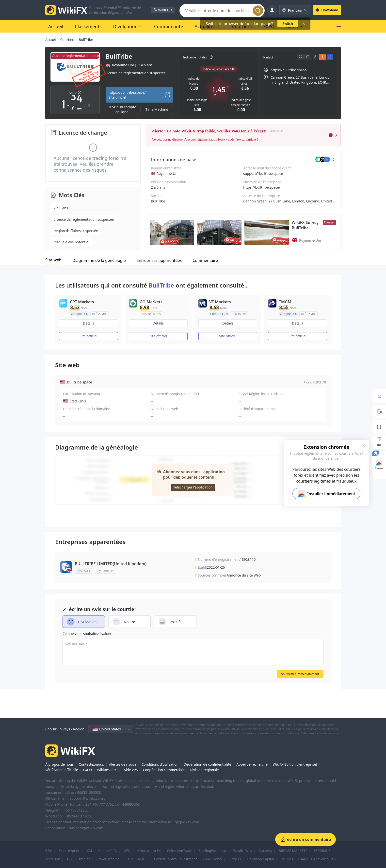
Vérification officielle (62, 770)
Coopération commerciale (164, 770)
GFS (127, 851)
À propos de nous (59, 764)
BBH (49, 851)
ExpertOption (70, 851)
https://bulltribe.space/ (262, 187)
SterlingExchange (213, 851)
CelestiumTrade (179, 851)
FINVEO (235, 859)
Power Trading (108, 859)
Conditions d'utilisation (160, 764)
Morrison (53, 859)
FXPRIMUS (322, 851)
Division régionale (204, 770)
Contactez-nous (91, 764)
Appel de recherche (252, 764)
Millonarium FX (149, 851)
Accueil (51, 40)
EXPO (88, 770)
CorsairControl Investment (175, 859)
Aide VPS (131, 770)
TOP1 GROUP (137, 859)
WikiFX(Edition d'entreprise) (295, 764)
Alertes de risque (123, 764)
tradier (84, 859)
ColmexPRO (108, 851)
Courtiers (68, 40)
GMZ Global (213, 859)
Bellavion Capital (261, 859)
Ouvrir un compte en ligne (122, 109)
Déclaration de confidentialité (207, 764)
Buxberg (265, 851)
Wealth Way (243, 851)
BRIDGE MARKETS (293, 851)
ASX (70, 859)
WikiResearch (108, 770)
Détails (88, 323)
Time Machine (157, 109)
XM (89, 851)
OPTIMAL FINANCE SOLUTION (305, 859)
